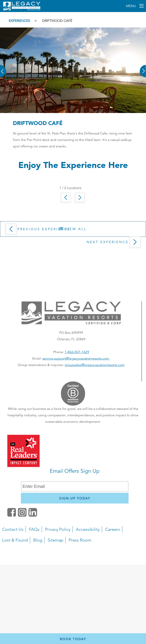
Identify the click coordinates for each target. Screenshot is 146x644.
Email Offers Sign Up (75, 471)
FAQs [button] (34, 529)
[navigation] (73, 545)
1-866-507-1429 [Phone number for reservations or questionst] (77, 352)
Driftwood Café (57, 21)
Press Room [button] (80, 540)
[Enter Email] (75, 486)
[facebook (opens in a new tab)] (12, 516)
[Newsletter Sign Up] (75, 498)
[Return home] (22, 9)
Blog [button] (38, 540)
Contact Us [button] (13, 529)
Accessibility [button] (88, 529)
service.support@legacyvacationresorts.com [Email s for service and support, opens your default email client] (76, 359)
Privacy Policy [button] (58, 529)
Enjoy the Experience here (73, 165)
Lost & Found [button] (15, 540)
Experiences (19, 21)
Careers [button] (113, 529)
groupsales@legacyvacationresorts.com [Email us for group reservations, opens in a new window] (95, 365)
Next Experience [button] (115, 243)
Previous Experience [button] (37, 230)
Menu (131, 6)
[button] (3, 68)
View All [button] (73, 229)
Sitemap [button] (55, 540)
